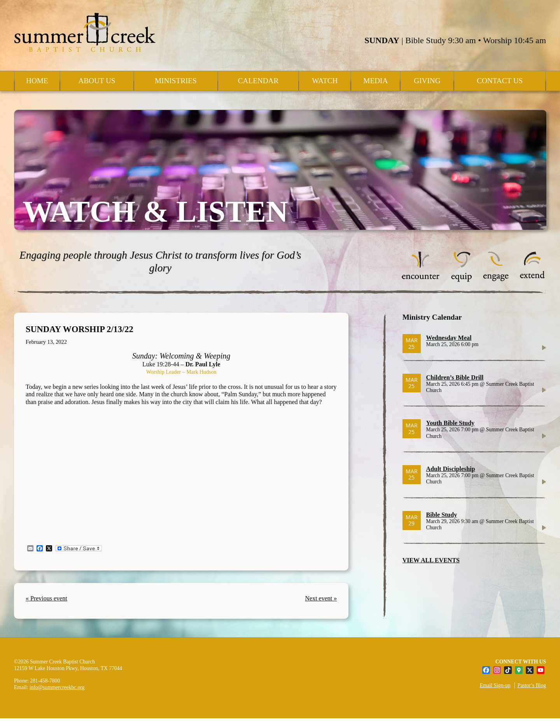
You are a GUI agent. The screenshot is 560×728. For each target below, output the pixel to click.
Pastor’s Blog (532, 685)
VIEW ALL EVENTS (431, 560)
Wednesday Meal (449, 338)
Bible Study (442, 515)
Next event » (321, 598)
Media (375, 81)
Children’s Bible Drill (455, 377)
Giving (427, 81)
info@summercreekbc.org (57, 687)
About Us (97, 81)
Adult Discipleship (451, 469)
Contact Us (500, 81)
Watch (325, 81)
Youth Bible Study (451, 423)
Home (37, 81)
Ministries (176, 81)
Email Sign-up (495, 685)
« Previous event (46, 598)
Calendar (258, 81)
